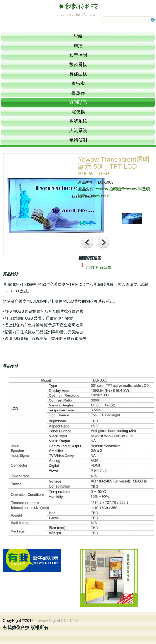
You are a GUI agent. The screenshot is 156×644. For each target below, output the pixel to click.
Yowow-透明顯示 (110, 189)
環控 (78, 46)
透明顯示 (78, 102)
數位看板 (78, 65)
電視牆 (78, 112)
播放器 (78, 93)
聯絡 (78, 36)
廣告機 (78, 83)
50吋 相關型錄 (99, 267)
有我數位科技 (78, 6)
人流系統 (78, 131)
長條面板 (78, 74)
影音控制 (78, 55)
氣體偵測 (78, 140)
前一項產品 (88, 243)
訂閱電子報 (32, 560)
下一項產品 (104, 243)
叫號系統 (78, 121)
